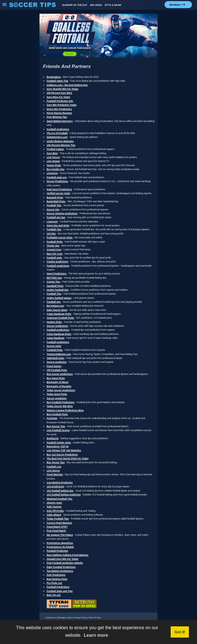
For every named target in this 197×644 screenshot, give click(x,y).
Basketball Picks (56, 201)
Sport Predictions (57, 274)
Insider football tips (58, 290)
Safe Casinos (54, 507)
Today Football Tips (58, 519)
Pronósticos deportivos (60, 543)
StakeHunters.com (57, 137)
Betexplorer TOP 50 (58, 446)
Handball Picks (55, 286)
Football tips (54, 302)
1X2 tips (51, 234)
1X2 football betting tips (60, 491)
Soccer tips (53, 210)
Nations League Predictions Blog (65, 410)
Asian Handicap (56, 338)
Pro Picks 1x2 (54, 583)
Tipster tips (53, 246)
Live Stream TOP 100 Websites (64, 450)
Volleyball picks (56, 358)
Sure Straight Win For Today (63, 89)
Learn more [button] (96, 635)
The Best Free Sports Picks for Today (68, 459)
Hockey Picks (54, 322)
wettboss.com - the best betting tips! (67, 85)
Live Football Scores (58, 430)
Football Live (54, 467)
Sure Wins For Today (58, 97)
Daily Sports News (57, 310)
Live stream (53, 161)
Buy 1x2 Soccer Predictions (62, 455)
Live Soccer (53, 157)
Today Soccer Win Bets (60, 406)
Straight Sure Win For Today (63, 559)
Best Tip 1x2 (54, 595)
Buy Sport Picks (56, 378)
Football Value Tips (58, 81)
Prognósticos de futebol (60, 547)
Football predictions (58, 129)
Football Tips (54, 205)
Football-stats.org (57, 177)
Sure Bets (52, 153)
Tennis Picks (54, 165)
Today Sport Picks (57, 394)
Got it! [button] (180, 632)
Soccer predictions (57, 326)
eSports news (54, 503)
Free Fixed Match (56, 531)
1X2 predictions (56, 486)
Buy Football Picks (57, 414)
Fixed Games (54, 366)
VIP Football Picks (57, 370)
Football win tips (56, 217)
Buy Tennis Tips (56, 462)
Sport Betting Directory (60, 121)
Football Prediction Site (60, 101)
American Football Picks (60, 318)
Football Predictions (58, 587)
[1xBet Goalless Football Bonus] (98, 57)
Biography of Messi (58, 382)
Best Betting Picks (57, 579)
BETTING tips (54, 278)
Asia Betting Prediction (60, 483)
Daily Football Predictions (61, 567)
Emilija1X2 (53, 438)
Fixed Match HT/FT (57, 527)
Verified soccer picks (58, 193)
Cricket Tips (53, 282)
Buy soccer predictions (60, 374)
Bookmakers (54, 77)
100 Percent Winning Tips (61, 145)
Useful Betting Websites (60, 141)
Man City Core (55, 254)
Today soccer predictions (61, 390)
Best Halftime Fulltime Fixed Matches (68, 555)
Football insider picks (59, 443)
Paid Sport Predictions (59, 189)
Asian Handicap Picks (59, 314)
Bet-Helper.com (55, 306)
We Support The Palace (60, 535)
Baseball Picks (55, 198)
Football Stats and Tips (60, 591)
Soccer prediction (57, 362)
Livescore (52, 173)
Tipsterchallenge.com (59, 354)
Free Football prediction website (65, 563)
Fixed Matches (55, 474)
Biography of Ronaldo (59, 386)
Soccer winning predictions (62, 213)
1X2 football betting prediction (64, 495)
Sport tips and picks (58, 225)
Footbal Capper (55, 149)
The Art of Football (57, 133)
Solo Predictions (56, 575)
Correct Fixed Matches (59, 523)
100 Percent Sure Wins (59, 93)
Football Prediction (57, 551)
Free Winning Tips (57, 117)
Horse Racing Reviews (59, 113)
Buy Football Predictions (61, 402)
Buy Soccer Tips (56, 426)
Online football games (59, 298)
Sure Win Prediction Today (62, 105)
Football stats (54, 258)
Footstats (52, 418)
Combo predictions (58, 262)
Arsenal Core (54, 250)
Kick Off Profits (55, 511)
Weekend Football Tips (60, 499)
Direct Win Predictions (59, 109)
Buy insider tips (56, 169)
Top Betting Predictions (60, 571)
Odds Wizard (54, 515)
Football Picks (55, 242)
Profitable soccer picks (60, 238)
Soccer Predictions (57, 181)
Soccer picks (54, 346)
